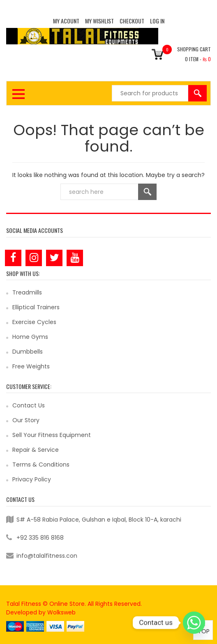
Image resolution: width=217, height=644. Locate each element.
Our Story (26, 420)
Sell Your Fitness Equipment (52, 435)
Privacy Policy (32, 479)
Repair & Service (36, 450)
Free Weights (31, 366)
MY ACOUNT (66, 21)
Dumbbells (28, 352)
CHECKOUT (132, 21)
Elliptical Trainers (36, 307)
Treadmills (27, 292)
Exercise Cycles (34, 322)
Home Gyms (30, 337)
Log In (157, 21)
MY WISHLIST (99, 21)
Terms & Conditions (41, 465)
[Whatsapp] (194, 623)
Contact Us (29, 405)
